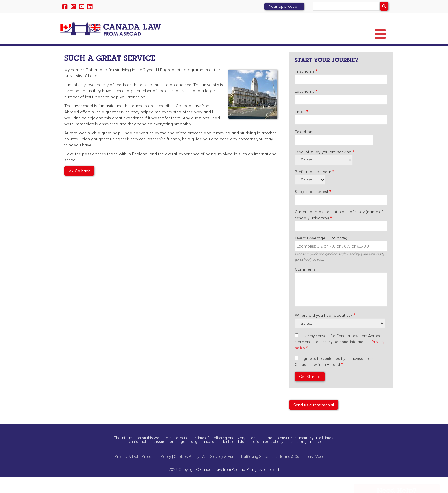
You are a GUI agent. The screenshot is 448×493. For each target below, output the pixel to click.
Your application (284, 6)
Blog (353, 52)
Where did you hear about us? (324, 331)
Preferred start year (313, 187)
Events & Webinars (231, 53)
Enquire (376, 52)
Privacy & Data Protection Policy (143, 472)
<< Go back (79, 186)
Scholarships (279, 52)
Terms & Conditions (296, 472)
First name (305, 87)
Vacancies (325, 472)
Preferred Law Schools (182, 53)
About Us (71, 53)
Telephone (305, 147)
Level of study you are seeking (323, 167)
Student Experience (313, 53)
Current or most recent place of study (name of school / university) (339, 230)
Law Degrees (141, 53)
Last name (305, 107)
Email (300, 127)
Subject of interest (311, 207)
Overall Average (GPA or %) (321, 254)
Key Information (104, 53)
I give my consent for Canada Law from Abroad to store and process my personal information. (340, 357)
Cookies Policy (187, 472)
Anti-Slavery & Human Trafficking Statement (239, 472)
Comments (305, 285)
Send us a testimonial (314, 420)
